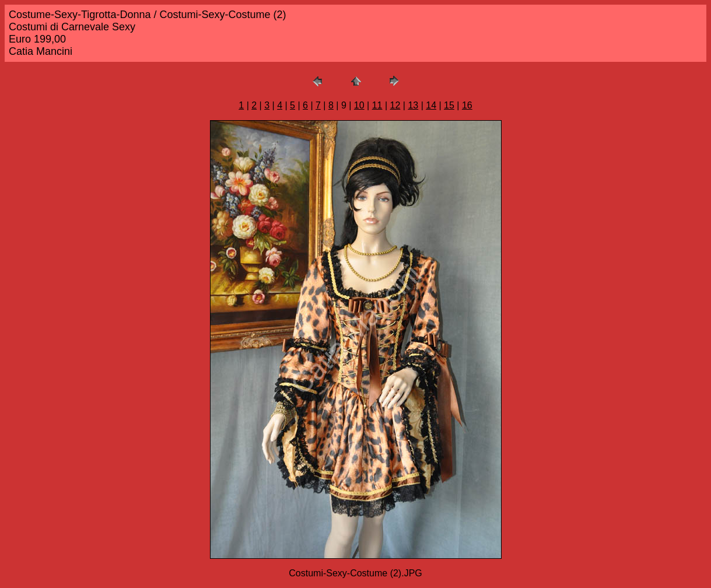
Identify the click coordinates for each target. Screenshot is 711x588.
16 (467, 105)
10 (359, 105)
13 (413, 105)
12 (395, 105)
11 (377, 105)
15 (449, 105)
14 (431, 105)
